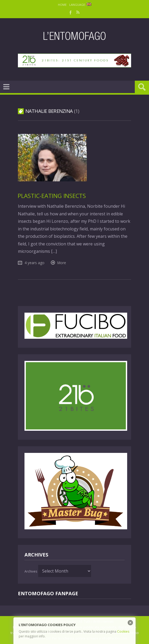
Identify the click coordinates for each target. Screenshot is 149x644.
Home (62, 5)
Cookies (123, 631)
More (62, 263)
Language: (80, 5)
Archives (31, 571)
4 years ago (34, 263)
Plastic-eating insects (52, 196)
